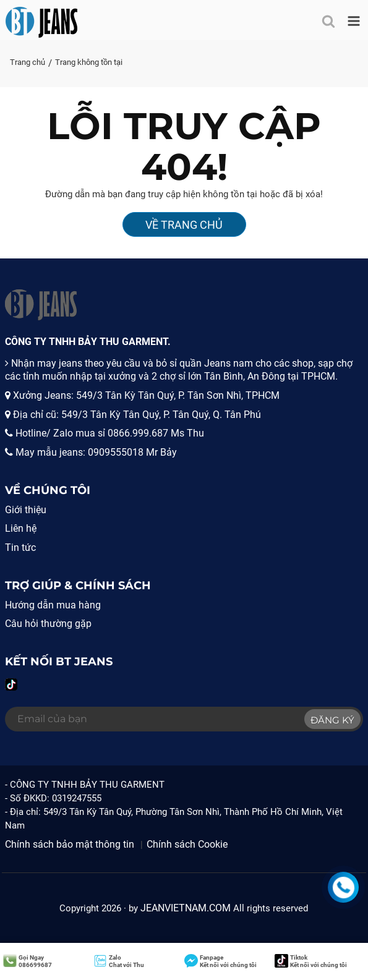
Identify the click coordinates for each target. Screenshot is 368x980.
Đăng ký (332, 720)
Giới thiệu (26, 510)
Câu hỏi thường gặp (48, 624)
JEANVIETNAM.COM (186, 908)
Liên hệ (21, 528)
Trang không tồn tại (89, 62)
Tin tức (20, 548)
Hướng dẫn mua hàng (53, 605)
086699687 (28, 961)
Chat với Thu (119, 961)
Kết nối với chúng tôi (220, 961)
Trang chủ (28, 62)
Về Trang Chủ (184, 225)
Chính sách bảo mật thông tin (70, 844)
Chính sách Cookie (187, 844)
